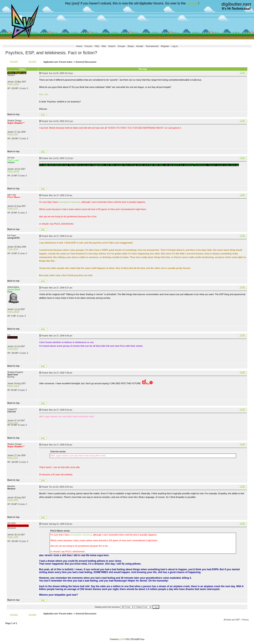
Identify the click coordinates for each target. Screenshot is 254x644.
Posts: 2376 (13, 134)
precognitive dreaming (69, 202)
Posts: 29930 (13, 312)
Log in (175, 46)
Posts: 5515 (13, 249)
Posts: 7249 (13, 537)
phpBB (121, 639)
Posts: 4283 (13, 500)
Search (112, 46)
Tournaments (152, 46)
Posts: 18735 (13, 171)
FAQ (97, 46)
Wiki (104, 46)
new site (193, 3)
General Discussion (86, 62)
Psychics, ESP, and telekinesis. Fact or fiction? (51, 53)
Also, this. (44, 94)
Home (79, 46)
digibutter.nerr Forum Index (58, 62)
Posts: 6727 (13, 208)
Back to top (13, 114)
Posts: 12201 (13, 386)
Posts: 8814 (13, 349)
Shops (131, 46)
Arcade (140, 46)
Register (165, 46)
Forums (88, 46)
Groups (121, 46)
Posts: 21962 (13, 84)
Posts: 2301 (13, 423)
